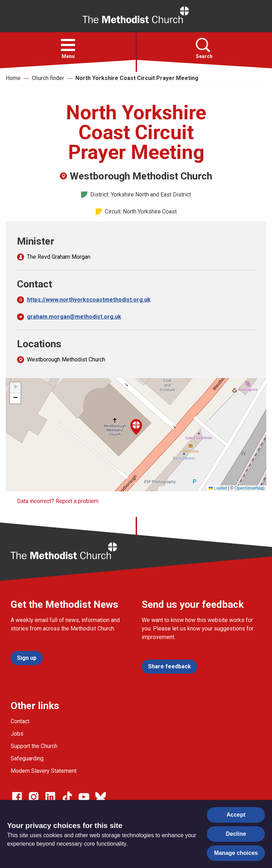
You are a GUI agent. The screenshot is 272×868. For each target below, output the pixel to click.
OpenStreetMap (250, 488)
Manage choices (236, 853)
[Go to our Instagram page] (34, 797)
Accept (236, 815)
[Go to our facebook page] (17, 797)
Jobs (17, 734)
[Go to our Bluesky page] (101, 797)
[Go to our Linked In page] (50, 797)
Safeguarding (27, 758)
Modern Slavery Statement (44, 771)
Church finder (48, 78)
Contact (20, 721)
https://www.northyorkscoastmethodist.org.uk (89, 300)
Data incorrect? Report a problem (58, 501)
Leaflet (218, 488)
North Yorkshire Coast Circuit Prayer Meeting (137, 78)
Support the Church (34, 746)
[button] (68, 45)
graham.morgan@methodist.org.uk (74, 317)
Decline (236, 834)
